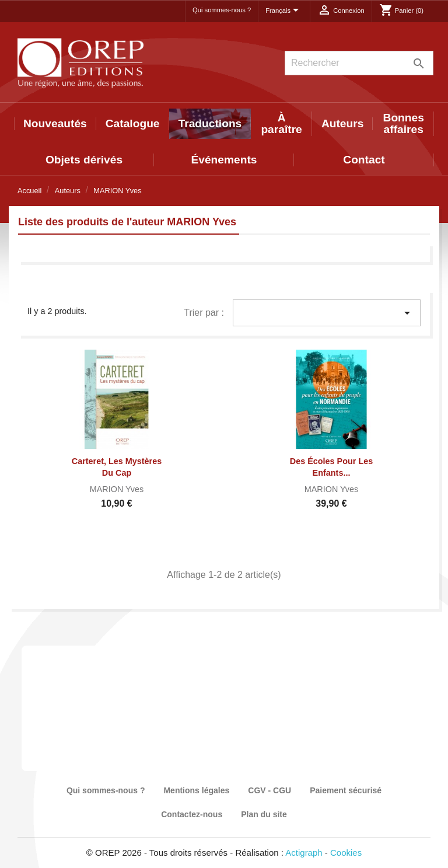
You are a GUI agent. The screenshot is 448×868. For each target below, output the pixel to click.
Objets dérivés (84, 160)
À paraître (281, 123)
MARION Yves (117, 489)
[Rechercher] (359, 63)
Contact (364, 160)
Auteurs (343, 123)
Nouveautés (55, 123)
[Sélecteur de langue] (284, 11)
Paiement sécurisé (346, 790)
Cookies (346, 853)
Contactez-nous (192, 814)
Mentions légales (196, 790)
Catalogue (133, 123)
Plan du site (264, 814)
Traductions (210, 123)
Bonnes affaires (404, 123)
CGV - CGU (269, 790)
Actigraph (304, 853)
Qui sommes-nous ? (222, 10)
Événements (224, 160)
